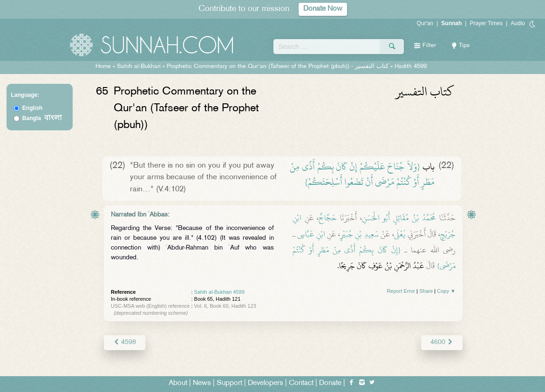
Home (103, 67)
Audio (518, 23)
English (32, 108)
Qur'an (425, 23)
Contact (301, 383)
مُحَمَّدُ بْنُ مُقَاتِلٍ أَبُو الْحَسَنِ (399, 218)
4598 (125, 342)
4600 (442, 342)
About (178, 383)
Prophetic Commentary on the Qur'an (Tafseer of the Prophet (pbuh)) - (279, 67)
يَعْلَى (400, 234)
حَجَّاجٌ (328, 218)
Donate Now (323, 9)
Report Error (401, 291)
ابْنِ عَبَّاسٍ (311, 234)
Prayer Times (486, 23)
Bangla (42, 118)
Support (229, 383)
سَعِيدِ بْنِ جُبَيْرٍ (359, 234)
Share (426, 291)
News (202, 383)
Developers (266, 383)
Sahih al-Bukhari (139, 67)
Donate (330, 383)
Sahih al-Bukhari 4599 (219, 292)
